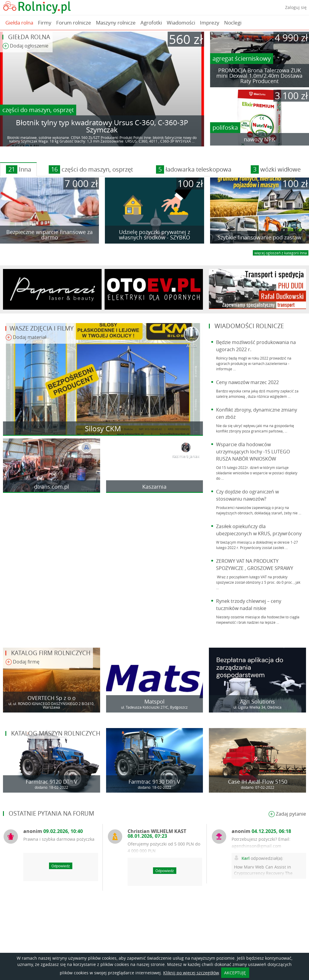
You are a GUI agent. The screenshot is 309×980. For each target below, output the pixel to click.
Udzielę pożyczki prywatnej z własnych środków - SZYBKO (154, 235)
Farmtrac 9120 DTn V (52, 782)
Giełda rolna (19, 23)
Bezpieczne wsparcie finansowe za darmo (49, 235)
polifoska (225, 127)
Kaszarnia (154, 487)
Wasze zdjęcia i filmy (42, 328)
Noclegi (233, 23)
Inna (19, 169)
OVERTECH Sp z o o (52, 698)
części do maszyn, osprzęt (38, 110)
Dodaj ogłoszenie (25, 46)
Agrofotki (151, 23)
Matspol (154, 701)
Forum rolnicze (74, 23)
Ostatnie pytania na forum (51, 813)
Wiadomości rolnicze (249, 326)
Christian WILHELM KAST (157, 834)
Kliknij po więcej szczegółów (191, 973)
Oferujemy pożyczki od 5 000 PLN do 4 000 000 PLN (164, 847)
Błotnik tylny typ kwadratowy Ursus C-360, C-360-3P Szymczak (102, 126)
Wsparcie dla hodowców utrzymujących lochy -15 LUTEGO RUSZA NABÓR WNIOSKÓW (253, 452)
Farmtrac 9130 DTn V (154, 782)
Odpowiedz (61, 866)
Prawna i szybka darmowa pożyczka (59, 839)
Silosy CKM (103, 429)
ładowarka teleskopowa (194, 169)
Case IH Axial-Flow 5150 (258, 782)
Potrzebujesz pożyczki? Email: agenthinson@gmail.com (261, 843)
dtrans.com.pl (52, 487)
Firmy (45, 23)
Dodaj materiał (26, 338)
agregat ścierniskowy (242, 58)
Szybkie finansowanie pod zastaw (259, 237)
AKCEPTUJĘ (235, 973)
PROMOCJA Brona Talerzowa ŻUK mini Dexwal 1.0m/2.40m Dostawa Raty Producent (259, 76)
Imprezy (210, 23)
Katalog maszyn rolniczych (56, 733)
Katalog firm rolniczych (51, 653)
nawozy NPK (259, 139)
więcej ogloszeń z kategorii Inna (281, 253)
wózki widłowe (276, 169)
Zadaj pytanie (287, 814)
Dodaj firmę (22, 662)
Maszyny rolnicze (116, 23)
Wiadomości (181, 23)
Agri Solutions (257, 701)
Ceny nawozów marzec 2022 (247, 382)
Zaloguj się (296, 7)
